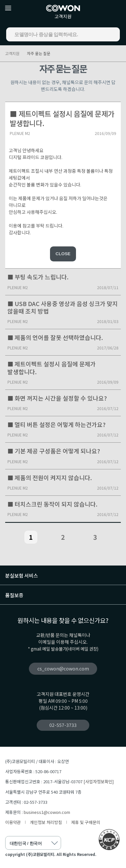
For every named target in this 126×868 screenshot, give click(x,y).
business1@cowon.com (47, 812)
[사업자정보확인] (99, 781)
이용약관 (13, 822)
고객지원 (63, 16)
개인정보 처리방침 (46, 822)
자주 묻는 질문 (39, 53)
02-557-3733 (63, 725)
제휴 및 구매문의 (86, 822)
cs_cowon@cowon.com (63, 669)
